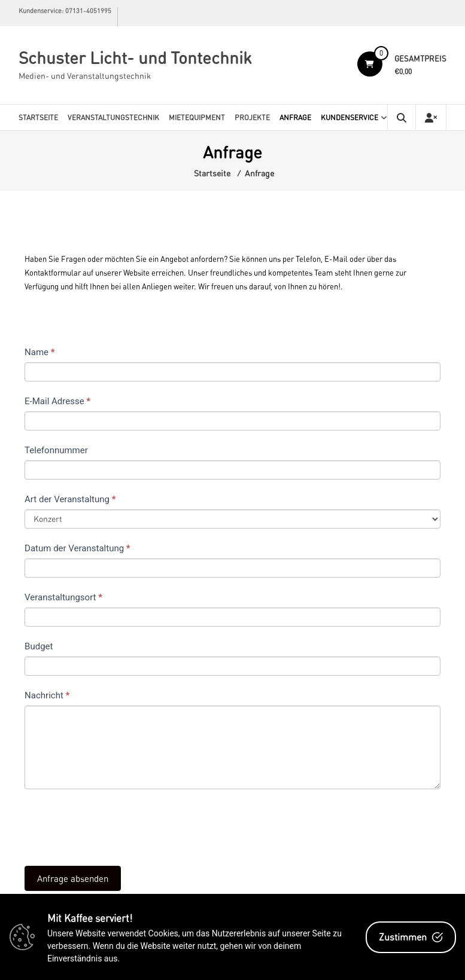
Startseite (38, 117)
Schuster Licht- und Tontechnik (135, 57)
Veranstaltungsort (63, 597)
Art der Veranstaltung (70, 499)
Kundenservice (349, 117)
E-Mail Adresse (57, 401)
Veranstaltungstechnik (113, 117)
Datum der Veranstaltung (77, 548)
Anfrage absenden (73, 878)
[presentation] (116, 825)
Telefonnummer (56, 450)
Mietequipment (197, 117)
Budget (39, 646)
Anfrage (295, 117)
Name (40, 352)
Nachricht (47, 695)
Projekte (252, 117)
